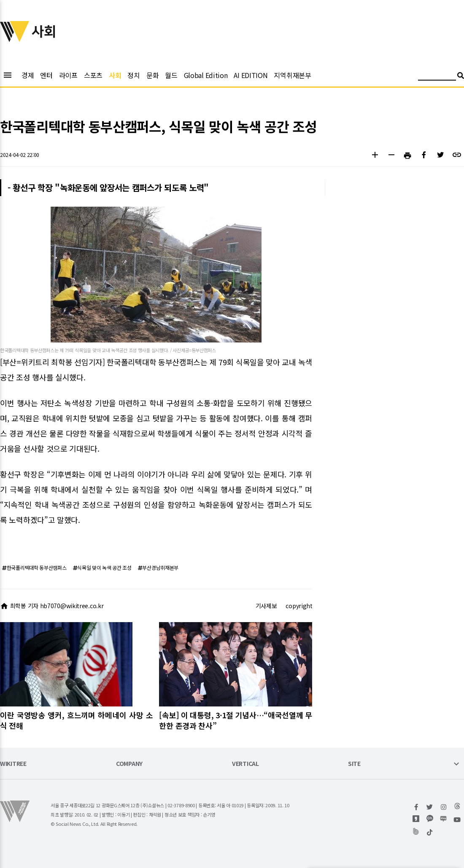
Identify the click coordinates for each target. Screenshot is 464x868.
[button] (375, 156)
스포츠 (93, 75)
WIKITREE (13, 764)
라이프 (68, 75)
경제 (28, 75)
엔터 (46, 75)
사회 (115, 75)
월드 (171, 75)
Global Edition (206, 75)
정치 (134, 75)
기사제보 (266, 606)
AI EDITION (251, 75)
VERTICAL (245, 764)
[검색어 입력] (437, 77)
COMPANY (129, 764)
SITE (354, 764)
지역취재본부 (292, 75)
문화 (152, 75)
